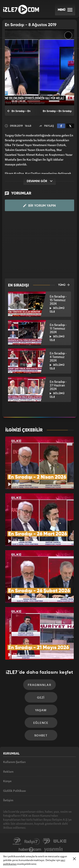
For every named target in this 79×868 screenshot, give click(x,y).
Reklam (8, 771)
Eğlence (41, 723)
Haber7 (30, 850)
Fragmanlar (39, 685)
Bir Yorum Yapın (39, 206)
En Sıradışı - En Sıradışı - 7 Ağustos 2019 (20, 112)
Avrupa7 (47, 841)
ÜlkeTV (60, 841)
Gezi (41, 697)
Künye (7, 781)
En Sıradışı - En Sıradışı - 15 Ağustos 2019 (57, 113)
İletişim (8, 800)
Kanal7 (17, 841)
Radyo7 (32, 841)
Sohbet (41, 735)
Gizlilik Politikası (15, 791)
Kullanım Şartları (14, 762)
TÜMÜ (64, 285)
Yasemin (54, 850)
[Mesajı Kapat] (74, 859)
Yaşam (41, 710)
